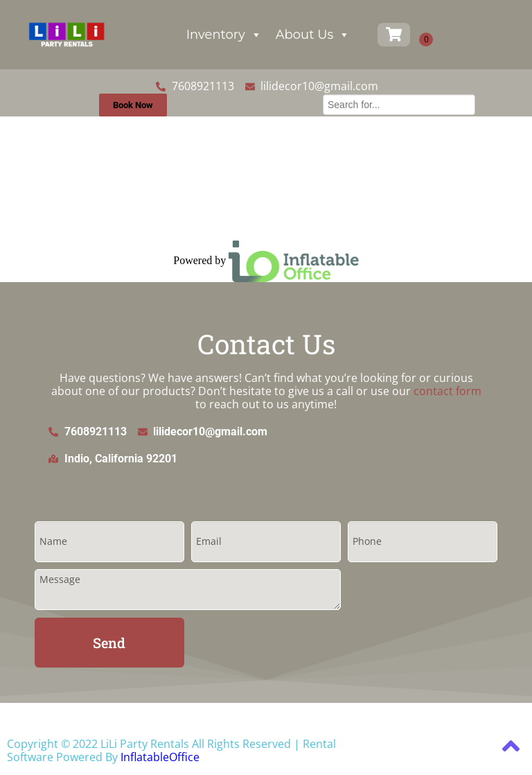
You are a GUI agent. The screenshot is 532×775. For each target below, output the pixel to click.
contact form (447, 391)
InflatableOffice (160, 757)
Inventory (224, 35)
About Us (313, 35)
